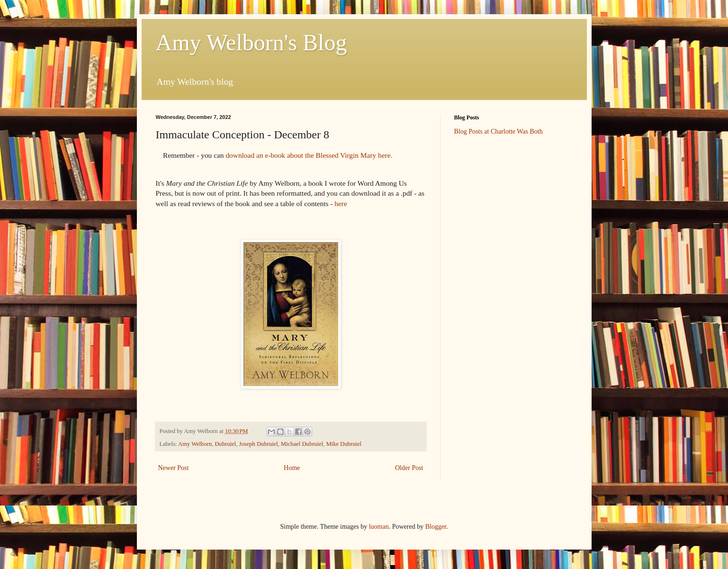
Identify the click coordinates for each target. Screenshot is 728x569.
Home (292, 468)
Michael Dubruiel (302, 444)
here (341, 203)
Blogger (436, 527)
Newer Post (174, 468)
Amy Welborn (195, 444)
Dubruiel (226, 444)
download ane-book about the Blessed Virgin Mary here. (310, 155)
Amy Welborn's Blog (252, 42)
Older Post (409, 468)
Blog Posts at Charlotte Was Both (499, 131)
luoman (379, 527)
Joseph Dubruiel (259, 444)
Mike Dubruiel (344, 444)
